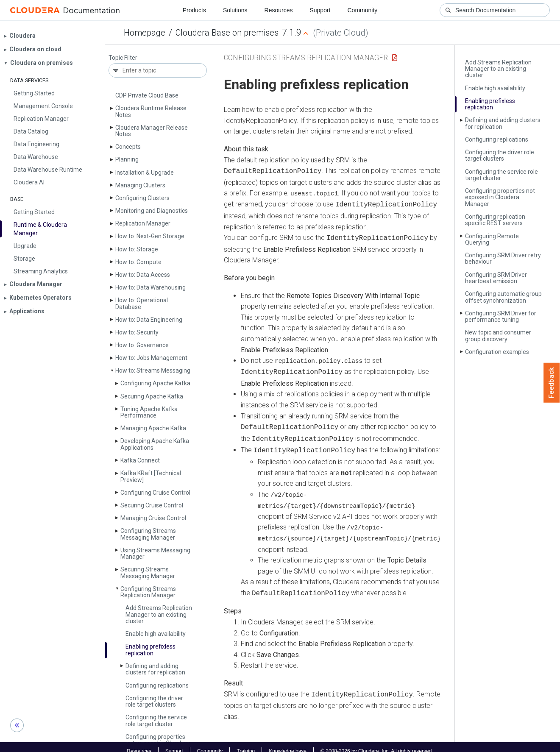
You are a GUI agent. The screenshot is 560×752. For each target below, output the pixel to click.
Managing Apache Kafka (153, 428)
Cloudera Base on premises (227, 33)
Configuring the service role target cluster (156, 720)
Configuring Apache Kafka (155, 383)
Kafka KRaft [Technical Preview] (151, 476)
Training (246, 743)
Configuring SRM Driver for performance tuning (501, 316)
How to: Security (137, 332)
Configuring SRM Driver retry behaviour (503, 258)
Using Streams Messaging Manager (155, 553)
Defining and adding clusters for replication (155, 669)
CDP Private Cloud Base (147, 95)
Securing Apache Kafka (152, 396)
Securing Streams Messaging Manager (148, 572)
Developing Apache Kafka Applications (155, 444)
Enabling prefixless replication (150, 650)
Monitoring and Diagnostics (152, 211)
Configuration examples (497, 352)
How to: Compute (138, 262)
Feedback (552, 383)
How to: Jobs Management (151, 358)
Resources (279, 10)
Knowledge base (288, 743)
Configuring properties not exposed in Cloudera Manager (500, 197)
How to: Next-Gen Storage (150, 236)
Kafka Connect (140, 460)
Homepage (145, 33)
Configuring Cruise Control (155, 493)
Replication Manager (143, 223)
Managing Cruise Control (153, 518)
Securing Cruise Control (152, 505)
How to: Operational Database (142, 303)
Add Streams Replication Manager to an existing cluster (159, 614)
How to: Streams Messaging (153, 370)
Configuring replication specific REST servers (495, 220)
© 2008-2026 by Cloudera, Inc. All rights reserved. (377, 743)
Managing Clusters (140, 185)
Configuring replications (157, 685)
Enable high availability (156, 634)
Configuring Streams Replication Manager (148, 592)
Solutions (235, 10)
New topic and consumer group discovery (498, 336)
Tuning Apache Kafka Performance (149, 412)
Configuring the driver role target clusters (154, 701)
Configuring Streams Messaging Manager (148, 534)
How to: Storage (137, 249)
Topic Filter (123, 58)
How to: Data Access (143, 275)
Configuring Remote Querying (492, 239)
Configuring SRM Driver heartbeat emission (496, 278)
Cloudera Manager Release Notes (152, 131)
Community (363, 10)
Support (320, 10)
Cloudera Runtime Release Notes (151, 111)
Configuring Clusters (142, 198)
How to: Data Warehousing (150, 287)
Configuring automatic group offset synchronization (503, 297)
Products (194, 10)
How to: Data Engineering (149, 320)
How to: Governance (142, 345)
